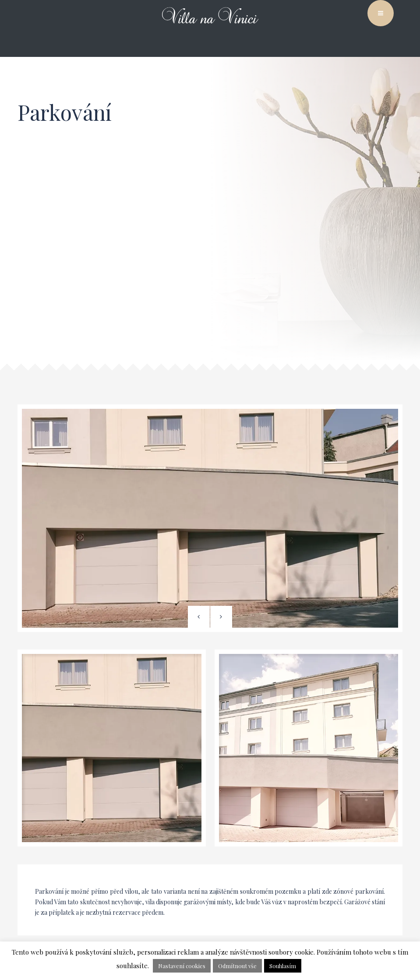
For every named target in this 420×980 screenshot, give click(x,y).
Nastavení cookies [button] (182, 966)
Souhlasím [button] (283, 966)
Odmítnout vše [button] (237, 966)
